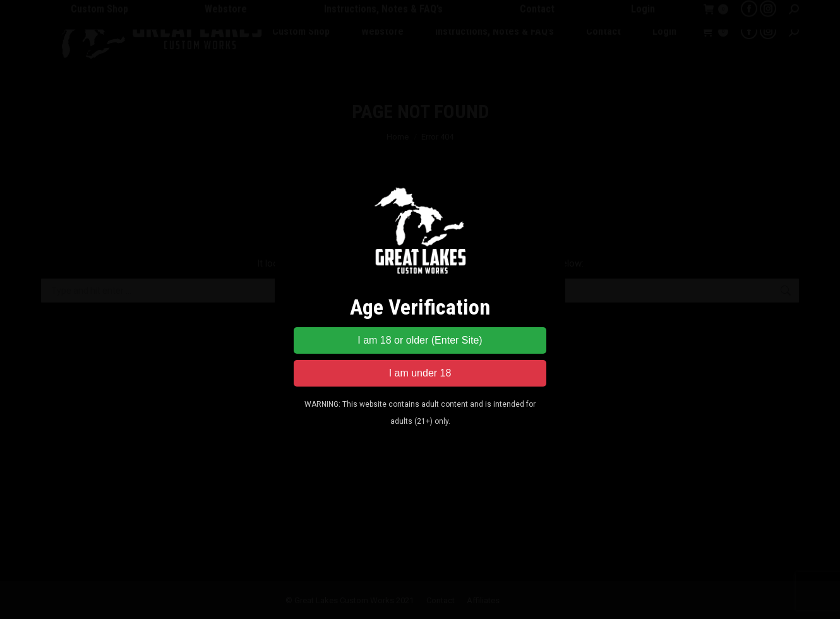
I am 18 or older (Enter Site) (420, 340)
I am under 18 (420, 373)
